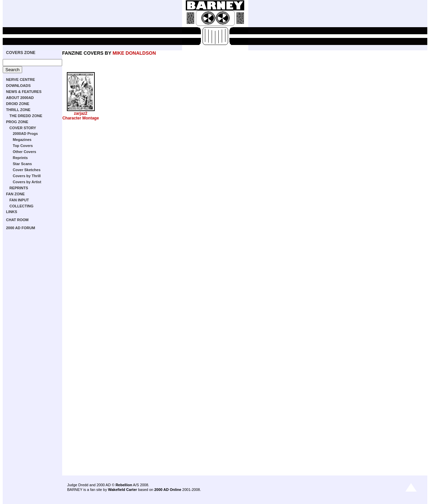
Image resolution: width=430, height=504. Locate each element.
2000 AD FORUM (20, 228)
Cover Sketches (27, 170)
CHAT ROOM (17, 220)
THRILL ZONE (18, 110)
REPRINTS (19, 188)
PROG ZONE (17, 122)
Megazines (22, 140)
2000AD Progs (25, 134)
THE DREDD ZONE (26, 116)
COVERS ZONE (21, 53)
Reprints (20, 158)
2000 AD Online (168, 490)
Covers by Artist (27, 182)
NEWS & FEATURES (24, 92)
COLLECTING (21, 206)
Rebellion (124, 485)
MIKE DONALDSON (134, 53)
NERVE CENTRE (20, 80)
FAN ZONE (15, 194)
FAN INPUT (19, 200)
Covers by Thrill (27, 176)
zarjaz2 (81, 113)
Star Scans (22, 164)
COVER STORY (23, 128)
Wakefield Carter (122, 490)
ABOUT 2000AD (20, 98)
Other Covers (25, 152)
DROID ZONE (18, 104)
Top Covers (23, 146)
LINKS (12, 212)
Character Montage (81, 118)
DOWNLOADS (18, 86)
